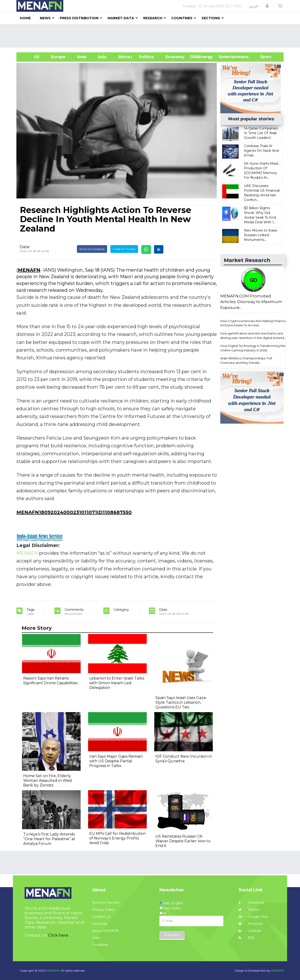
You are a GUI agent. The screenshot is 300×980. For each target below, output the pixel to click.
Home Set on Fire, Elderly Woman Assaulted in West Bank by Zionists (48, 781)
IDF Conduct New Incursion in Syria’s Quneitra (184, 759)
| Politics (145, 57)
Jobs (96, 938)
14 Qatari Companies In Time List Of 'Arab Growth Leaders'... (261, 133)
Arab (82, 57)
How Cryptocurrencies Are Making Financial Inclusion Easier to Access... (254, 323)
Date (25, 247)
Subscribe (172, 935)
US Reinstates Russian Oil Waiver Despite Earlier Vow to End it (183, 841)
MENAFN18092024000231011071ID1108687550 (74, 512)
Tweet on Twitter (124, 249)
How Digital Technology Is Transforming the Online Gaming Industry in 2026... (253, 348)
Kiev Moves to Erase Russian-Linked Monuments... (261, 235)
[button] (267, 6)
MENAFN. (53, 971)
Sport (263, 57)
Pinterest (251, 924)
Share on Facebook (92, 249)
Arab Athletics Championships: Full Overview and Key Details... (246, 360)
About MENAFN (105, 931)
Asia (102, 57)
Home (25, 18)
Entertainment (227, 57)
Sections (211, 18)
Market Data (121, 18)
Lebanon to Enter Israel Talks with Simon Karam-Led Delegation (117, 683)
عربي (254, 6)
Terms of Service (106, 903)
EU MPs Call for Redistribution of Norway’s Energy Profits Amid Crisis (118, 838)
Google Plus (253, 917)
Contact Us (101, 917)
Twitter (249, 910)
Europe (58, 57)
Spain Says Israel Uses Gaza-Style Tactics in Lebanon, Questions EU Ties (181, 702)
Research (153, 18)
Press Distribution (79, 18)
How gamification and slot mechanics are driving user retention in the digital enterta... (253, 336)
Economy (175, 57)
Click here (58, 935)
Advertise (100, 924)
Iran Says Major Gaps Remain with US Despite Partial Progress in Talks (116, 761)
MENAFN (29, 270)
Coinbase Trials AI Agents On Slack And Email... (261, 151)
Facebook (251, 903)
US (31, 57)
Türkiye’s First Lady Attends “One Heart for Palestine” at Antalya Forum (49, 839)
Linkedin (250, 931)
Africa (124, 57)
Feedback (100, 945)
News (45, 18)
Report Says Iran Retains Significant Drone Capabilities (50, 681)
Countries (182, 18)
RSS (247, 938)
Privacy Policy (103, 910)
